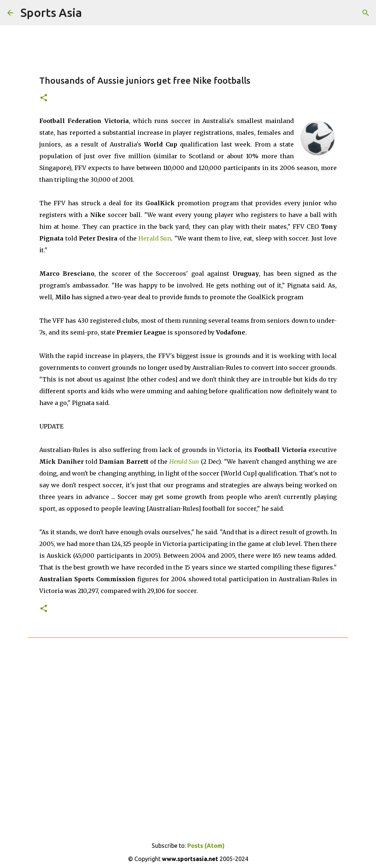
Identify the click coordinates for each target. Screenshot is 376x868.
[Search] (366, 13)
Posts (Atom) (206, 846)
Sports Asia (51, 12)
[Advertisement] (188, 733)
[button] (44, 98)
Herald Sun (155, 238)
